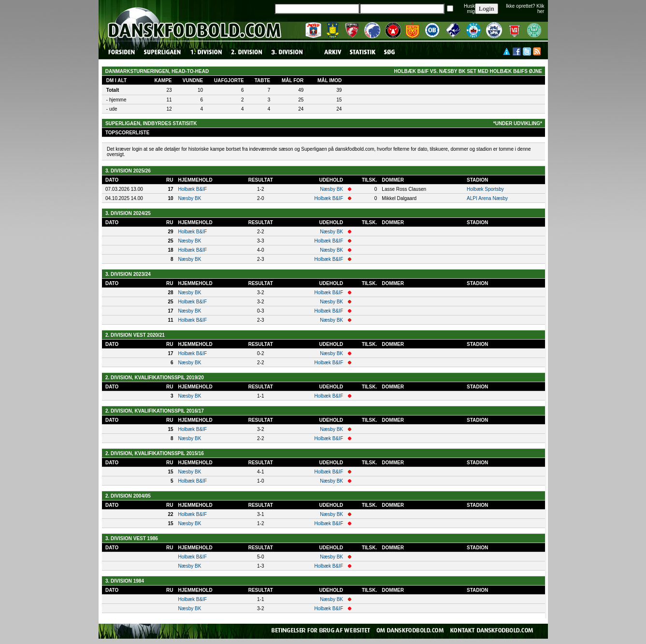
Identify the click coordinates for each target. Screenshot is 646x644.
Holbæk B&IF (193, 189)
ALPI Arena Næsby (487, 198)
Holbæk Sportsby (485, 189)
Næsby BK (331, 189)
